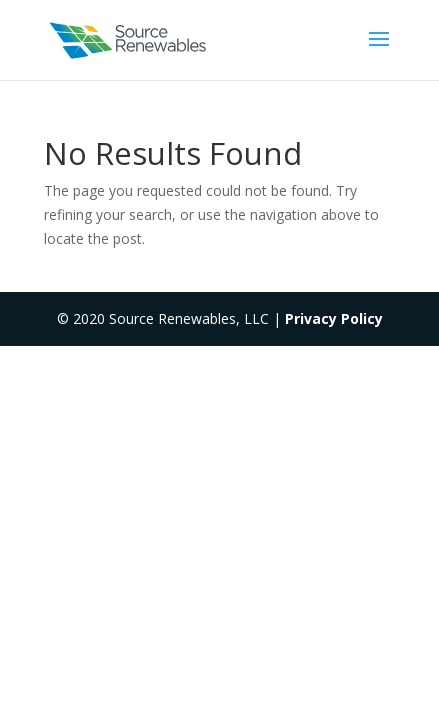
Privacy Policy (334, 318)
